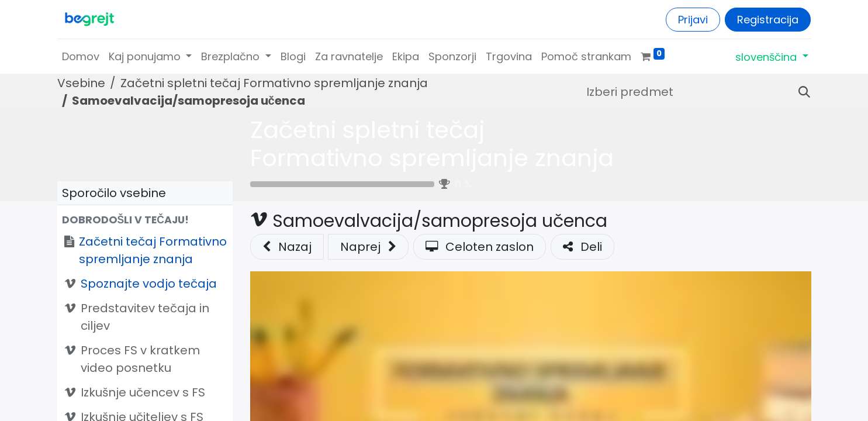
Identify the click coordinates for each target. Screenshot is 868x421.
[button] (145, 220)
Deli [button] (582, 247)
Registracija (768, 20)
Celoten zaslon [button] (480, 247)
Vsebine (81, 83)
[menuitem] (81, 56)
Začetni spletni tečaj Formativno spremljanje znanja (432, 144)
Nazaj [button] (287, 247)
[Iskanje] (800, 92)
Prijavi (693, 20)
